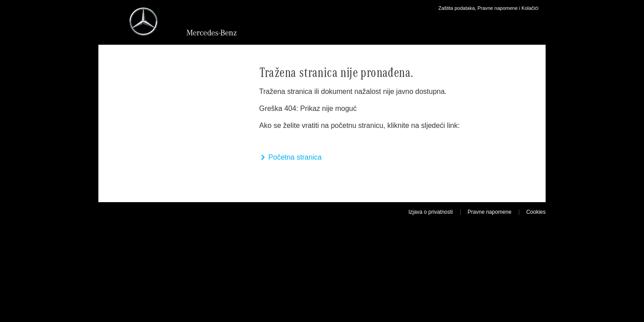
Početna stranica (291, 157)
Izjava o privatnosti (430, 212)
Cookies (536, 212)
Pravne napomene (490, 212)
